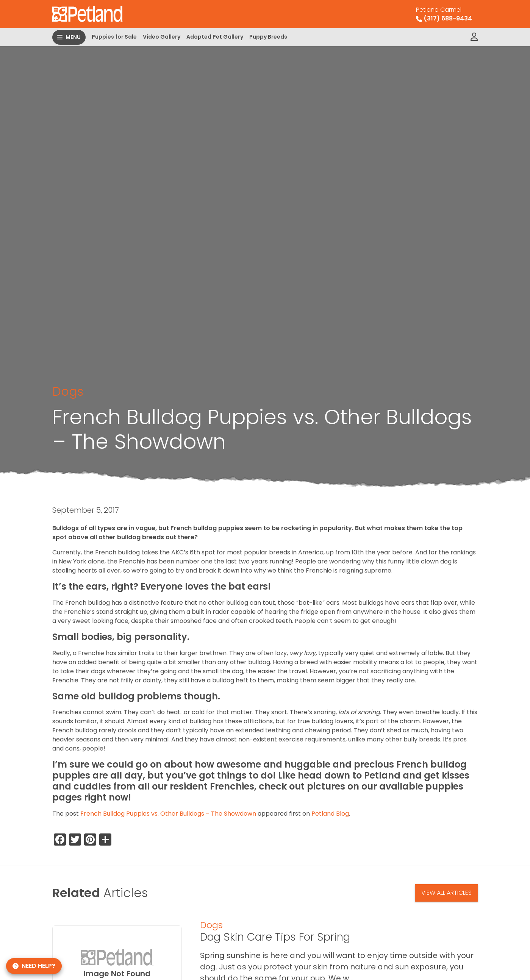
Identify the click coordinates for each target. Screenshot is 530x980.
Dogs (68, 391)
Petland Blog (330, 814)
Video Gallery (162, 37)
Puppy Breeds (268, 37)
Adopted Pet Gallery (215, 37)
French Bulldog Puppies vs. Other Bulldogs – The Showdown (168, 814)
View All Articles (446, 893)
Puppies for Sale (114, 37)
